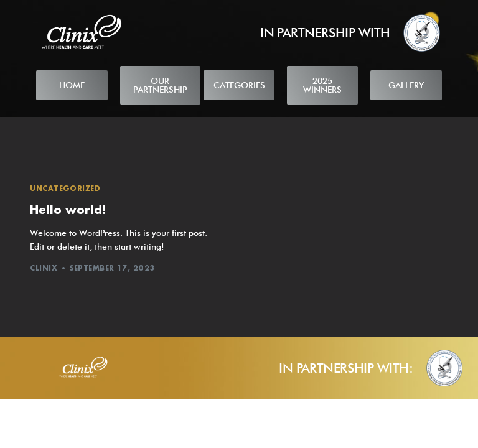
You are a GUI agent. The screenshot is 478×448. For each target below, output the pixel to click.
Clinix (44, 268)
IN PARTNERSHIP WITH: (346, 368)
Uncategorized (65, 188)
